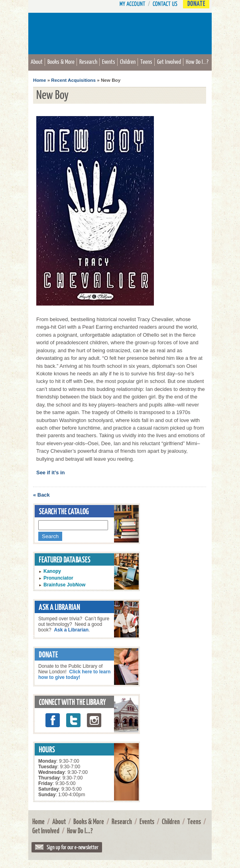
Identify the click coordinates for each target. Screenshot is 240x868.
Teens (146, 61)
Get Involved (169, 61)
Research (88, 61)
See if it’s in (51, 472)
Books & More (61, 61)
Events (109, 61)
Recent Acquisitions (73, 80)
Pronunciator (58, 578)
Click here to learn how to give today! (74, 675)
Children (128, 61)
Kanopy (52, 571)
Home (39, 80)
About (37, 61)
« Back (41, 495)
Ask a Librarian (71, 630)
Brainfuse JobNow (64, 585)
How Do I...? (197, 61)
